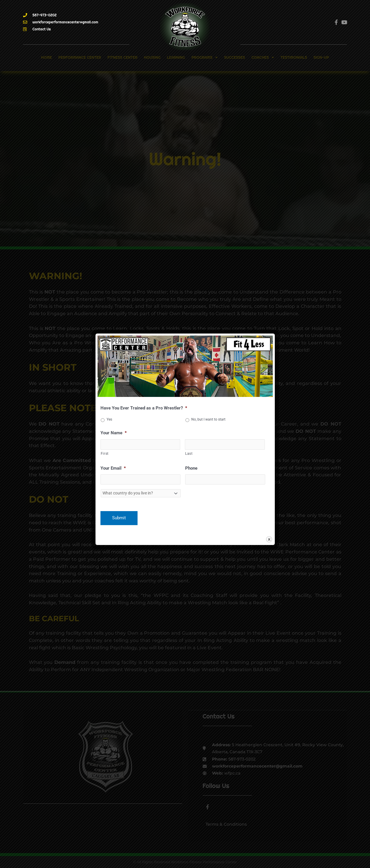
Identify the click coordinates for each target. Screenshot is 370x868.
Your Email (113, 468)
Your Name (114, 432)
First (105, 454)
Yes (109, 419)
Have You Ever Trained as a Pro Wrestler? (144, 407)
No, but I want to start (208, 419)
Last (189, 454)
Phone (191, 468)
